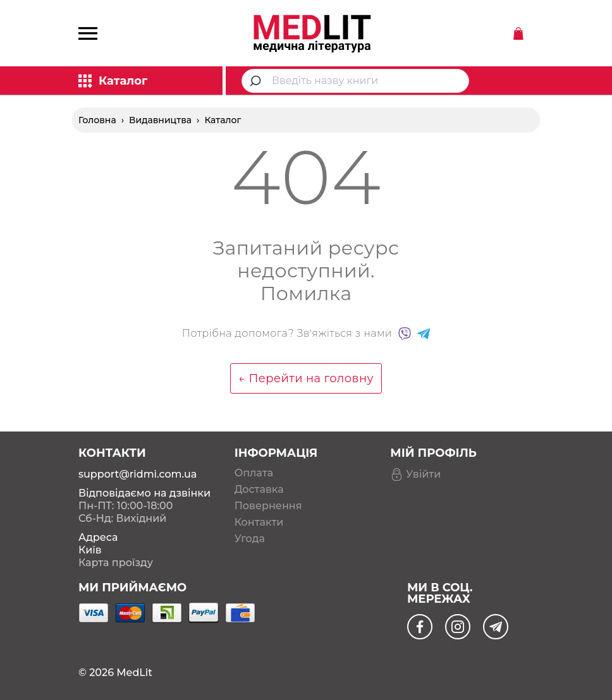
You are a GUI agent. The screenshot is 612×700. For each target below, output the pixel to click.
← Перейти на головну (306, 378)
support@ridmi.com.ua (138, 474)
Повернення (268, 506)
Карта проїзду (116, 563)
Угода (250, 539)
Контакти (259, 522)
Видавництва (160, 120)
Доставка (259, 490)
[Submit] (257, 81)
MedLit (134, 673)
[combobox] (355, 81)
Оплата (254, 473)
